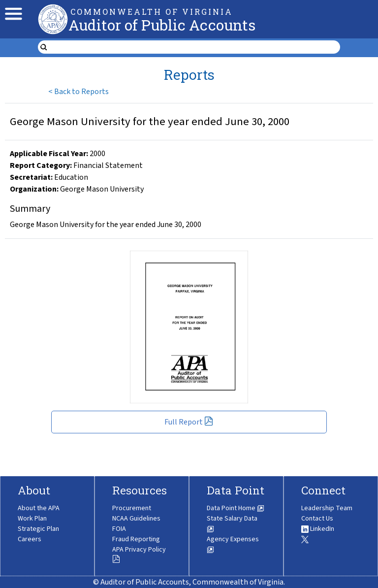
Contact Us (317, 519)
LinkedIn (318, 529)
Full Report (189, 422)
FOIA (119, 529)
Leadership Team (327, 508)
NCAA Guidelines (136, 519)
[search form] (195, 47)
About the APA (39, 508)
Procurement (132, 508)
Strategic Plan (38, 529)
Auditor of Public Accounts (162, 25)
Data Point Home (236, 508)
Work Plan (32, 519)
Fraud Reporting (136, 539)
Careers (30, 539)
